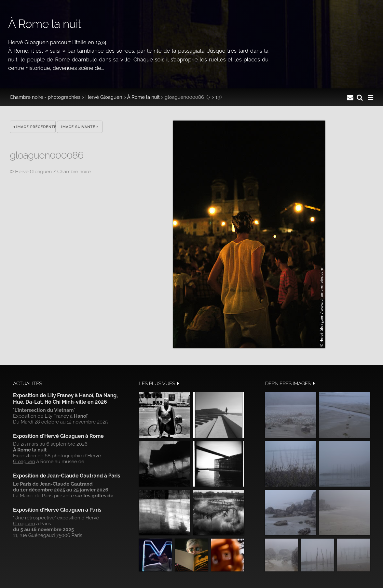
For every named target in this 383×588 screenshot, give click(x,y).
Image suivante (80, 127)
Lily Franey (57, 416)
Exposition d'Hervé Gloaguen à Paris (57, 510)
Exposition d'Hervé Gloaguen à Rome (58, 436)
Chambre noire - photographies (45, 97)
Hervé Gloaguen (104, 97)
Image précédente (34, 127)
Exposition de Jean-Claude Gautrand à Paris (67, 476)
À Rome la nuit (143, 97)
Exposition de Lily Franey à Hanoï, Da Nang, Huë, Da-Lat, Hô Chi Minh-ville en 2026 (65, 399)
